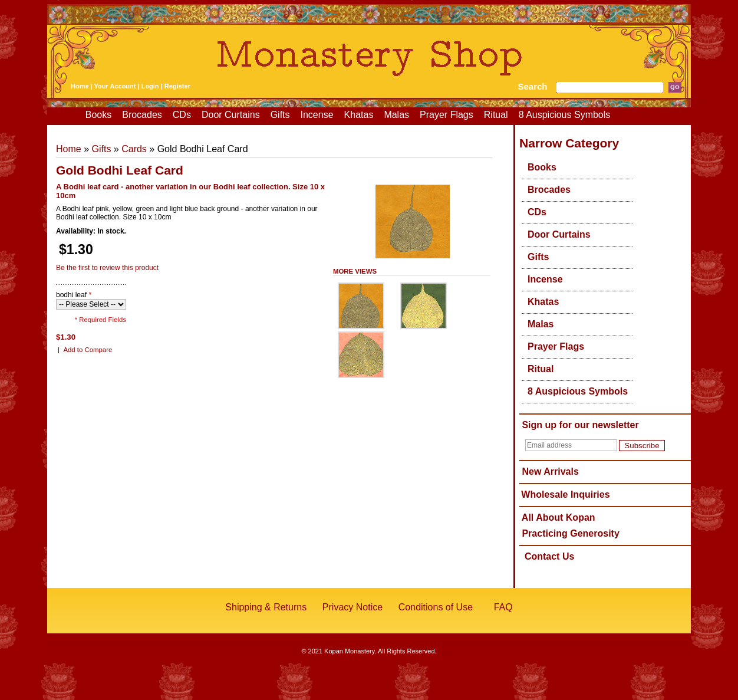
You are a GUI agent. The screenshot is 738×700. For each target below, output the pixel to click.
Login (150, 86)
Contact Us (549, 556)
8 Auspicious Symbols (565, 115)
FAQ (503, 607)
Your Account (115, 86)
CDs (182, 115)
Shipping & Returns (266, 607)
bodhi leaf (74, 295)
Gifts (280, 115)
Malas (396, 115)
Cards (134, 149)
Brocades (142, 115)
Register (177, 86)
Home (80, 86)
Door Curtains (231, 115)
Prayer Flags (447, 115)
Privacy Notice (352, 607)
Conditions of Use (436, 607)
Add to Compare (88, 350)
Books (98, 115)
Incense (317, 115)
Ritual (496, 115)
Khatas (359, 115)
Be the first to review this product (107, 268)
